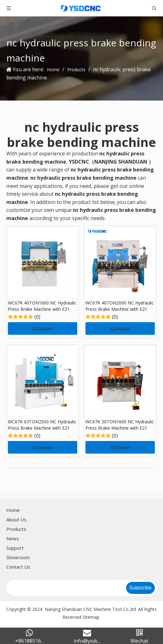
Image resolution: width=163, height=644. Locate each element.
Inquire (43, 329)
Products (16, 529)
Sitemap (91, 617)
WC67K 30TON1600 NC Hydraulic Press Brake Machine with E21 (120, 425)
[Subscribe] (140, 588)
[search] (66, 588)
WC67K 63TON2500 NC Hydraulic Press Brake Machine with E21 (42, 425)
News (13, 538)
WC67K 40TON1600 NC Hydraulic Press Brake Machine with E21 (42, 306)
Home (13, 510)
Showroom (18, 557)
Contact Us (18, 567)
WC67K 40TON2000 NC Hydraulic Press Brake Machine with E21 (120, 306)
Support (15, 548)
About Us (16, 519)
